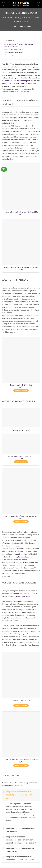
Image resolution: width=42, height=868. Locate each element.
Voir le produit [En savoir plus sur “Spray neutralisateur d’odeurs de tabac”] (21, 462)
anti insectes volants (30, 78)
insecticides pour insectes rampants (17, 81)
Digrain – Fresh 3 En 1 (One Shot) (21, 385)
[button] (4, 4)
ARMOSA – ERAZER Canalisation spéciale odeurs (21, 760)
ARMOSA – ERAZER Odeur (21, 700)
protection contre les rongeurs (13, 83)
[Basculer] (4, 792)
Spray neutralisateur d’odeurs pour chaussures (21, 516)
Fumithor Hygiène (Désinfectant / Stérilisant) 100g (21, 267)
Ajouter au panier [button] (21, 391)
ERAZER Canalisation (22, 596)
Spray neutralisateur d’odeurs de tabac (21, 456)
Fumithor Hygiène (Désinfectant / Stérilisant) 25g (21, 212)
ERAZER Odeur (22, 593)
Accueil (13, 26)
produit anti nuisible (22, 554)
